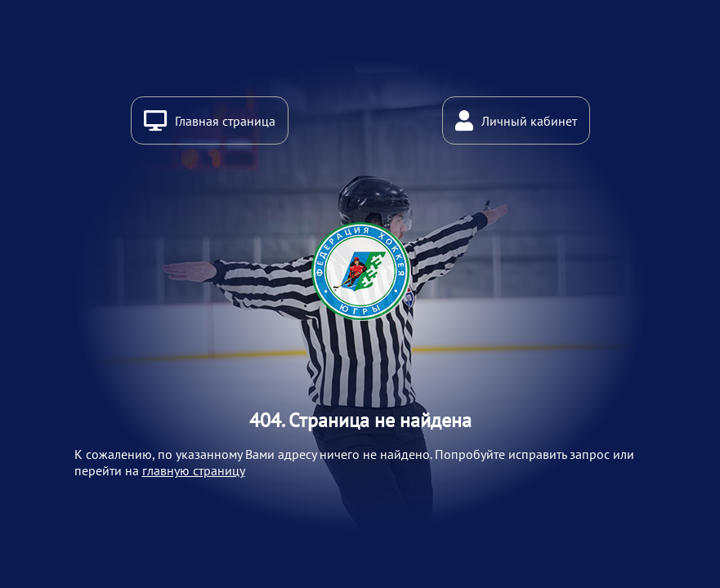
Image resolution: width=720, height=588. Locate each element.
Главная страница (225, 121)
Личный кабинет (529, 121)
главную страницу (194, 470)
